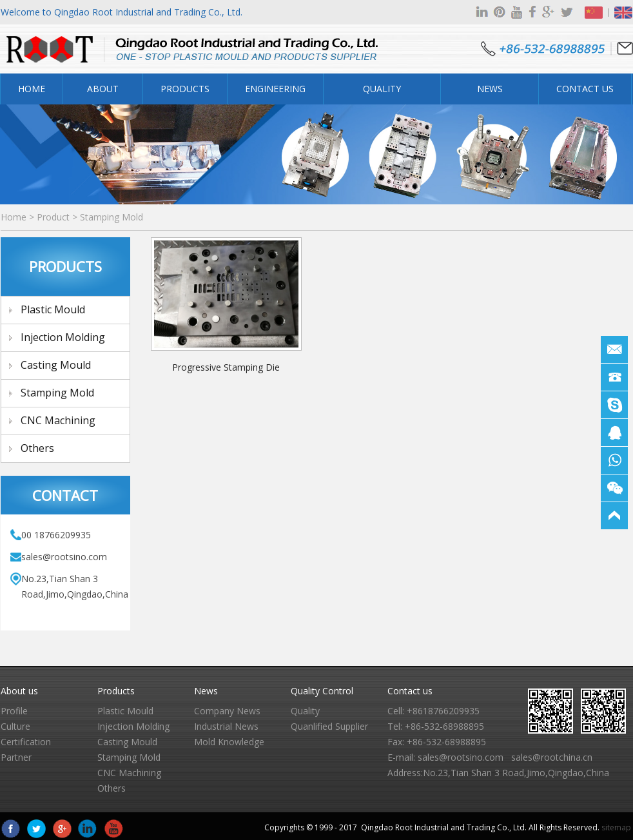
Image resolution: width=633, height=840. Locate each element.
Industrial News (226, 726)
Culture (15, 726)
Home (32, 89)
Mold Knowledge (229, 742)
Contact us (410, 691)
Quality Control (382, 93)
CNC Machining (58, 420)
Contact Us (585, 89)
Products (185, 89)
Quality (305, 711)
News (206, 691)
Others (37, 448)
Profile (14, 711)
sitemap (616, 827)
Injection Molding (63, 337)
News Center (490, 93)
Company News (227, 711)
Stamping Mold (112, 217)
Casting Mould (56, 365)
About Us (103, 93)
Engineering (275, 89)
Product (53, 217)
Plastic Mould (53, 309)
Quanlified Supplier (329, 726)
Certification (26, 742)
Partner (16, 757)
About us (19, 691)
